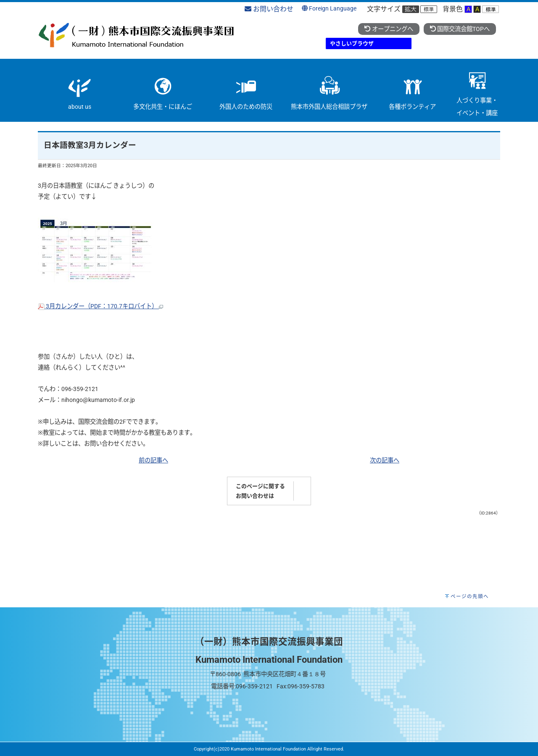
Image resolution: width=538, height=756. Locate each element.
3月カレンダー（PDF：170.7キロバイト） (100, 306)
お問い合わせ (269, 9)
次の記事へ (385, 461)
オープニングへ (389, 29)
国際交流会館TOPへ (460, 29)
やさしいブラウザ (352, 43)
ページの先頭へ (470, 596)
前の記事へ (153, 461)
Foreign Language (329, 9)
